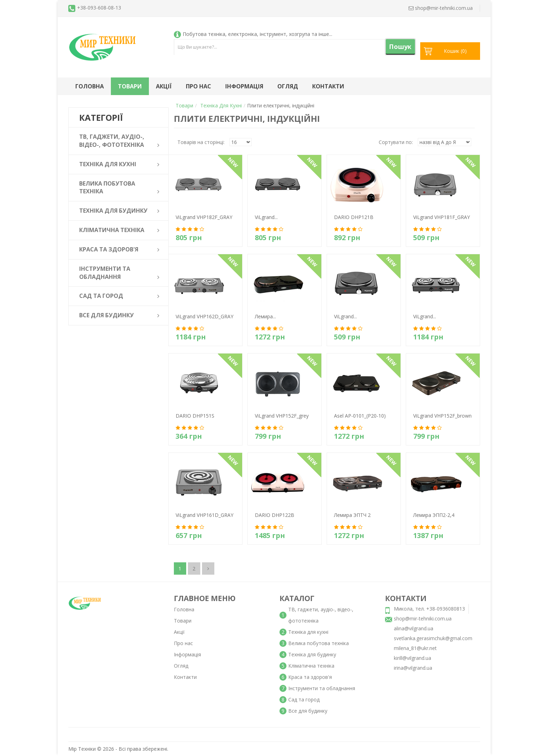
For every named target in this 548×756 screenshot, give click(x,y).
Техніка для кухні (221, 105)
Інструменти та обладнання (322, 688)
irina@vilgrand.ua (413, 668)
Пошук (400, 46)
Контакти (328, 86)
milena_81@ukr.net (415, 648)
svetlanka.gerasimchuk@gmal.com (433, 638)
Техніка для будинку (312, 654)
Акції (164, 86)
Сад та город (304, 699)
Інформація (244, 86)
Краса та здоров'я (310, 677)
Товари (130, 86)
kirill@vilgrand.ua (412, 658)
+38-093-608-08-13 (99, 8)
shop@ (441, 8)
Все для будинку (308, 711)
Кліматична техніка (311, 666)
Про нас (199, 86)
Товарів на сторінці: (201, 142)
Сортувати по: (396, 142)
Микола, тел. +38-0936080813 (429, 609)
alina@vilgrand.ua (414, 628)
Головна (90, 86)
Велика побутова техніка (319, 643)
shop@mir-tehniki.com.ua (423, 618)
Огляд (288, 86)
